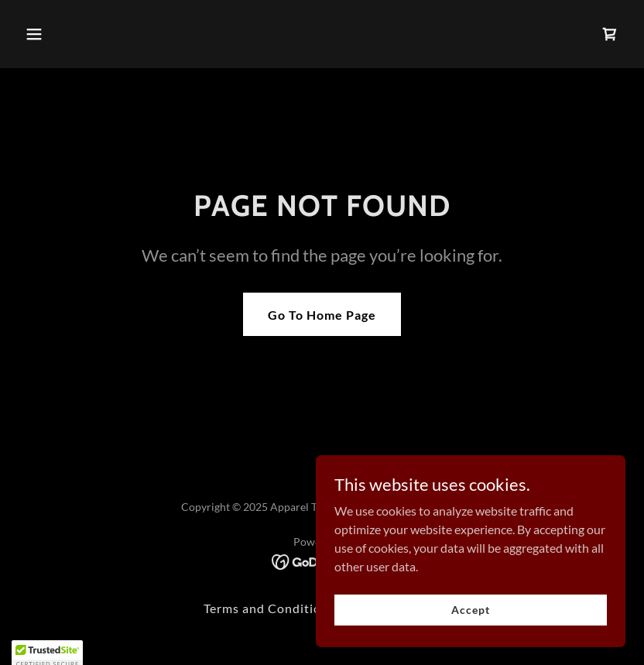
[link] (610, 34)
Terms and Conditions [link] (269, 608)
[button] (64, 34)
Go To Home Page (322, 315)
